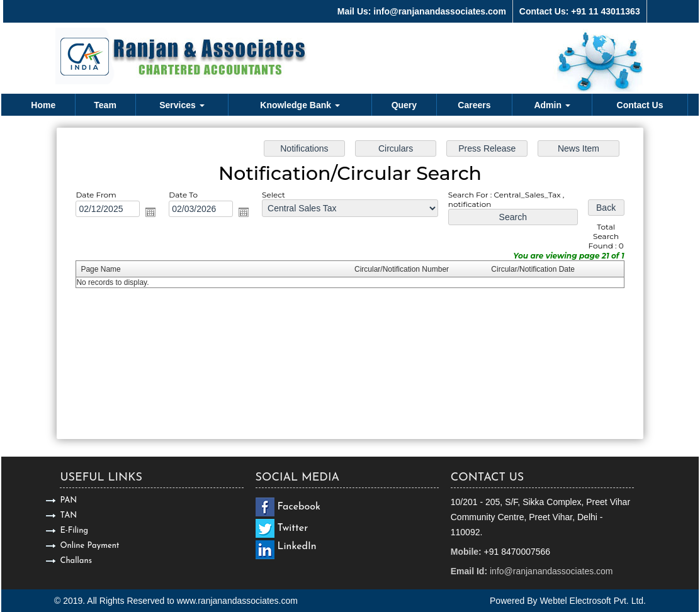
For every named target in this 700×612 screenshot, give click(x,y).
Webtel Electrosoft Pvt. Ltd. (593, 601)
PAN (68, 500)
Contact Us (640, 105)
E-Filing (74, 531)
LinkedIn (297, 547)
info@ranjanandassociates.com (551, 571)
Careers (474, 105)
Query (404, 105)
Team (105, 105)
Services (182, 105)
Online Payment (89, 546)
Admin (552, 105)
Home (43, 105)
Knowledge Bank (300, 105)
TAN (68, 515)
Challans (76, 561)
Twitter (293, 528)
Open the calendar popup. (157, 214)
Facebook (299, 507)
